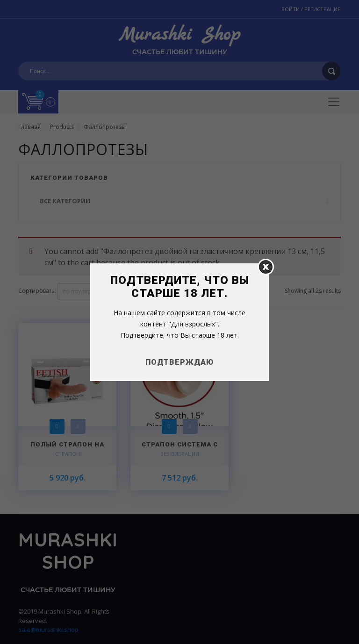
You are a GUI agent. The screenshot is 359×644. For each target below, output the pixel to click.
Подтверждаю (179, 362)
